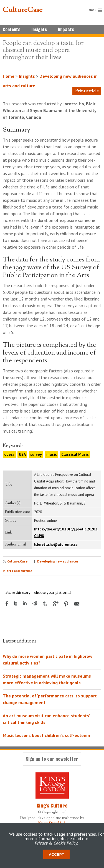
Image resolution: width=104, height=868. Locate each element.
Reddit (35, 603)
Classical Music (75, 454)
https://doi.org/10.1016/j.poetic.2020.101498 (66, 533)
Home (9, 76)
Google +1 (56, 604)
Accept (56, 854)
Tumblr (45, 603)
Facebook (7, 604)
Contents (12, 30)
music (52, 454)
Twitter (15, 603)
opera (9, 454)
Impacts (66, 30)
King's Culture (52, 806)
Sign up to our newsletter (52, 759)
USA (22, 454)
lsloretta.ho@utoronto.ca (56, 545)
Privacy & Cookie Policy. (56, 843)
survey (36, 454)
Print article (87, 91)
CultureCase (23, 10)
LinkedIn (25, 603)
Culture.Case (17, 561)
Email (77, 604)
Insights (39, 30)
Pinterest (66, 604)
